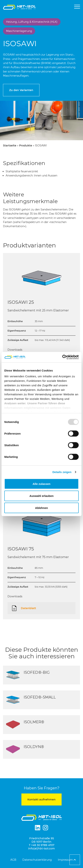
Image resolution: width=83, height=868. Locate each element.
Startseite (10, 145)
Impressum (65, 860)
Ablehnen (41, 508)
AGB (13, 860)
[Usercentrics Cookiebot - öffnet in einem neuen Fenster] (62, 357)
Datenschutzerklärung (37, 860)
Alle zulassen (41, 484)
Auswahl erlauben (41, 496)
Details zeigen (62, 472)
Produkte (26, 145)
